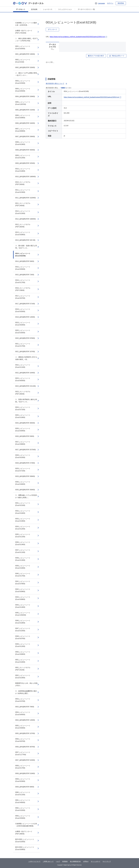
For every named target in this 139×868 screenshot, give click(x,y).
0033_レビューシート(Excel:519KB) (23, 520)
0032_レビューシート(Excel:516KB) (23, 512)
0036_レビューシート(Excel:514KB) (23, 543)
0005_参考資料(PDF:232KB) (25, 110)
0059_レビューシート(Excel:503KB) (23, 780)
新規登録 (121, 3)
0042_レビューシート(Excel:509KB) (23, 590)
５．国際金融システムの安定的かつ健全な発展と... (26, 496)
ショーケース (48, 9)
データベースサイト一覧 (86, 9)
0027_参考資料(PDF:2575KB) (26, 450)
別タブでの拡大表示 (96, 56)
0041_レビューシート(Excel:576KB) (23, 583)
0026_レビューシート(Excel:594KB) (23, 430)
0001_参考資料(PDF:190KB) (25, 54)
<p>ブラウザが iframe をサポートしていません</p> (86, 68)
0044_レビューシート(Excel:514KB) (23, 606)
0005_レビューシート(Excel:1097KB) (23, 103)
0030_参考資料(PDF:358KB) (25, 490)
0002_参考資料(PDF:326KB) (25, 67)
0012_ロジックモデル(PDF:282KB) (23, 226)
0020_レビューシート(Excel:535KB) (23, 332)
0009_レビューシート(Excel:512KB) (23, 157)
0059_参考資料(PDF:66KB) (25, 787)
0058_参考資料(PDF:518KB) (25, 773)
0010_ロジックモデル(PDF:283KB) (23, 183)
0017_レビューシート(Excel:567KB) (23, 297)
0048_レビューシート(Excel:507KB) (23, 637)
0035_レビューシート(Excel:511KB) (23, 536)
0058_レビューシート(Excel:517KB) (23, 767)
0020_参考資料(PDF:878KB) (25, 338)
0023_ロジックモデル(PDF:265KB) (23, 393)
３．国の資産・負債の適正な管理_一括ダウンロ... (26, 247)
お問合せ (86, 861)
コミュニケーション (65, 9)
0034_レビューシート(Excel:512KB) (23, 528)
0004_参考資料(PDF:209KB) (25, 96)
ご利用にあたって (48, 861)
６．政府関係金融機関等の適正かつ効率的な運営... (26, 692)
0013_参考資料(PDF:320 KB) (25, 240)
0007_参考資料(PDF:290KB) (25, 137)
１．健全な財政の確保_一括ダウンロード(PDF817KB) (26, 40)
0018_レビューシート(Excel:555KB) (23, 310)
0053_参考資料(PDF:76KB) (25, 707)
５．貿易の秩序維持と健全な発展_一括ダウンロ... (26, 401)
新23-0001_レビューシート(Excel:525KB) (25, 840)
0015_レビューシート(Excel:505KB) (23, 268)
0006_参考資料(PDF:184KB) (25, 123)
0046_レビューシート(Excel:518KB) (23, 622)
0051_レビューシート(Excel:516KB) (23, 661)
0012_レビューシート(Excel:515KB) (23, 212)
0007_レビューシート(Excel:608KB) (23, 130)
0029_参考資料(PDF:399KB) (25, 476)
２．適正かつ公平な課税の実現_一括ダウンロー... (26, 74)
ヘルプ (58, 861)
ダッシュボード (96, 861)
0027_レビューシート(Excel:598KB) (23, 443)
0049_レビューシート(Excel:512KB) (23, 645)
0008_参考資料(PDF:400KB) (25, 150)
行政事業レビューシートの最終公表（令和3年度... (26, 24)
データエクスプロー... (52, 47)
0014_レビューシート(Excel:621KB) (23, 255)
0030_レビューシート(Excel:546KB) (23, 483)
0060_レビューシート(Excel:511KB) (23, 793)
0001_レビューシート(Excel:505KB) (23, 47)
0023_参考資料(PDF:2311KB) (26, 386)
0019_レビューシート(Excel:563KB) (23, 324)
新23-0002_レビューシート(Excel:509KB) (25, 848)
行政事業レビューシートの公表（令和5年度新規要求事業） (26, 825)
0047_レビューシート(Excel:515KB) (23, 630)
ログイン (110, 3)
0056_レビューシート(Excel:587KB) (23, 740)
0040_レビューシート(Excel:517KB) (23, 575)
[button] (100, 3)
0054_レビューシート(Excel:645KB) (23, 713)
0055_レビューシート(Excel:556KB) (23, 727)
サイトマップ (107, 861)
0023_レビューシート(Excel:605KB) (23, 379)
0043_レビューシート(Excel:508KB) (23, 598)
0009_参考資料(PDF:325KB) (25, 163)
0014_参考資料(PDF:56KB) (25, 261)
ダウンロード (52, 29)
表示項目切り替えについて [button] (57, 84)
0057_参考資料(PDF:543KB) (25, 760)
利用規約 (65, 861)
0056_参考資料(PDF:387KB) (25, 747)
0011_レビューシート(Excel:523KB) (23, 191)
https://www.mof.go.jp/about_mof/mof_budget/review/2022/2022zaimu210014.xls (77, 37)
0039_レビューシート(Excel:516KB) (23, 567)
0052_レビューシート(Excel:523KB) (23, 677)
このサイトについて (34, 861)
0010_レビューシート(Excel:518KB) (23, 170)
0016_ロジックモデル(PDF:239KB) (23, 289)
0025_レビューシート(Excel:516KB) (23, 416)
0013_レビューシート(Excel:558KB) (23, 233)
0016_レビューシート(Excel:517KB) (23, 281)
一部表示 (63, 88)
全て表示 (69, 88)
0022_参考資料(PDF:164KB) (25, 373)
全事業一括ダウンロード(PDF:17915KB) (24, 32)
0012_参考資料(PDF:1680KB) (26, 219)
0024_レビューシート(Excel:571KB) (23, 408)
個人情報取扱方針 (75, 861)
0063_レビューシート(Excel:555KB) (23, 817)
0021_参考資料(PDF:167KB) (25, 352)
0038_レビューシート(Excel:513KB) (23, 559)
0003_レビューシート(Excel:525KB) (23, 82)
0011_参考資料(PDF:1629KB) (26, 198)
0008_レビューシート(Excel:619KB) (23, 143)
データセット (21, 9)
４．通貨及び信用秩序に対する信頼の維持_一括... (26, 358)
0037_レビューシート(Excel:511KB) (23, 551)
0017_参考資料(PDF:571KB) (25, 304)
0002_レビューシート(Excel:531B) (23, 61)
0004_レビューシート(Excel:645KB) (23, 90)
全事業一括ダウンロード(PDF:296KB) (24, 833)
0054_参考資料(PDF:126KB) (25, 720)
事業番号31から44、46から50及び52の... (26, 684)
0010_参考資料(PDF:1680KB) (26, 177)
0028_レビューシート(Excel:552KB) (23, 456)
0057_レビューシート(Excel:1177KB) (23, 753)
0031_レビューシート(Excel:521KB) (23, 504)
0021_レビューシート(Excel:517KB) (23, 345)
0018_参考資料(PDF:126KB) (25, 317)
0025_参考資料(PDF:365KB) (25, 423)
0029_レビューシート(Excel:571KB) (23, 470)
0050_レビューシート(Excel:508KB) (23, 653)
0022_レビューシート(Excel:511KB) (23, 366)
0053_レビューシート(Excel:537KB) (23, 700)
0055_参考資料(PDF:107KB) (25, 733)
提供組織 (34, 9)
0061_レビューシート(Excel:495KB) (23, 801)
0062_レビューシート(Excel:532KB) (23, 809)
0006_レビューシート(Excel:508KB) (23, 117)
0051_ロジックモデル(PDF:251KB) (23, 669)
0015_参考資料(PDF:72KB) (25, 275)
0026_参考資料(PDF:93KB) (25, 436)
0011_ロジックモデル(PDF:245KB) (23, 204)
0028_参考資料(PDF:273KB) (25, 463)
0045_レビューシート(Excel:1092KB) (23, 614)
